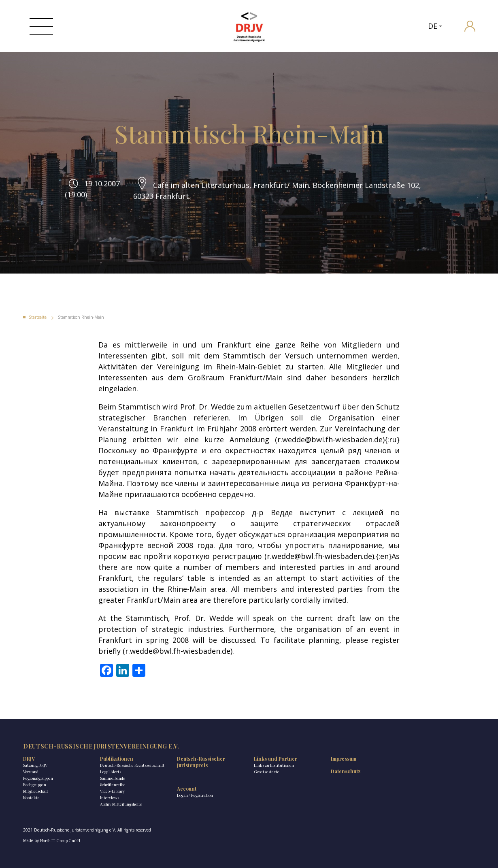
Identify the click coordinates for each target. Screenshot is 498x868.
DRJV (29, 759)
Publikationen (117, 759)
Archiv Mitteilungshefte (121, 804)
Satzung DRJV (35, 765)
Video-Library (112, 791)
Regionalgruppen (38, 778)
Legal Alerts (111, 772)
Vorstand (31, 772)
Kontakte (31, 798)
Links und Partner (276, 759)
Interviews (110, 798)
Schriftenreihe (113, 785)
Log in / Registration (195, 795)
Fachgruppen (35, 785)
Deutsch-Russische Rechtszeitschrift (132, 765)
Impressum (344, 759)
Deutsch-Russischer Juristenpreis (201, 762)
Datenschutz (346, 771)
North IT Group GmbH (60, 840)
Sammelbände (113, 778)
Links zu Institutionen (274, 765)
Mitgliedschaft (36, 791)
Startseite (38, 317)
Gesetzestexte (267, 772)
